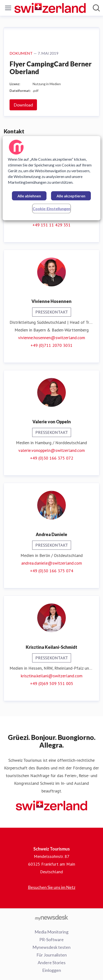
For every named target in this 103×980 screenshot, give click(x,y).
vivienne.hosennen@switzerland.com (52, 338)
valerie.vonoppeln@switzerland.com (52, 450)
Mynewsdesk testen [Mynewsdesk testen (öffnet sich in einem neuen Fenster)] (51, 947)
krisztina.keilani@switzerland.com (52, 676)
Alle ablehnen (29, 196)
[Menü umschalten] (8, 8)
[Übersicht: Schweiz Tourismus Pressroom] (50, 8)
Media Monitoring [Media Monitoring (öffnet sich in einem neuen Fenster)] (51, 932)
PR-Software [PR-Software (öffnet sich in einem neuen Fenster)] (51, 939)
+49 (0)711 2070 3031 (51, 345)
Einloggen (52, 970)
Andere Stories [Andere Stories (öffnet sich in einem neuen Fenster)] (52, 962)
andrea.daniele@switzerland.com (52, 563)
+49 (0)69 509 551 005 (52, 683)
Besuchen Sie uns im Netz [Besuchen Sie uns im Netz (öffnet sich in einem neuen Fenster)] (52, 887)
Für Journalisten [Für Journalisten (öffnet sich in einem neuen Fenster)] (52, 955)
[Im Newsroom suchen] (96, 8)
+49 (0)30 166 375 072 (52, 458)
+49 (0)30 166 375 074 (52, 571)
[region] (51, 178)
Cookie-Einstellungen (51, 209)
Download (23, 105)
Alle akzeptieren (71, 196)
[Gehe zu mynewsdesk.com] (51, 917)
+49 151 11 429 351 (51, 225)
